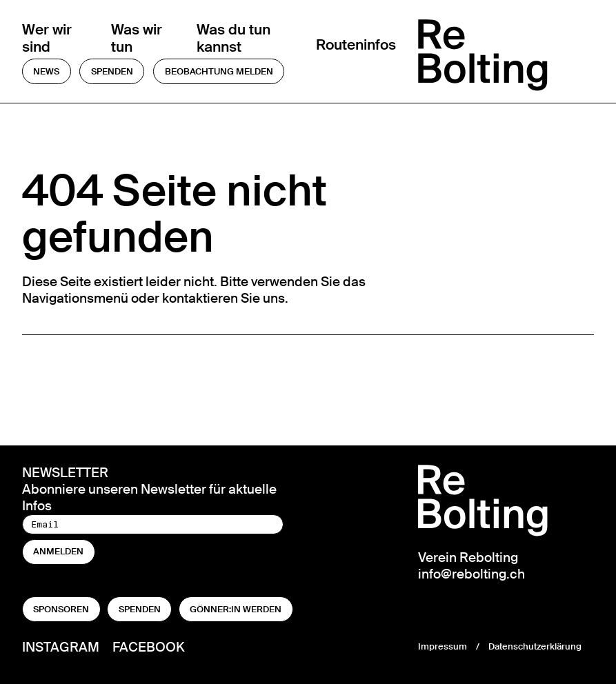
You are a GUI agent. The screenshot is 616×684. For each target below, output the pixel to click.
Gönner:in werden (236, 609)
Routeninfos (356, 46)
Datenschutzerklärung (535, 646)
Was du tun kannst (234, 39)
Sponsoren (61, 609)
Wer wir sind (47, 39)
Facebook (149, 647)
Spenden (112, 71)
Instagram (61, 647)
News (46, 71)
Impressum (443, 646)
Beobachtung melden (219, 71)
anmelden (58, 551)
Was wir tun (137, 39)
